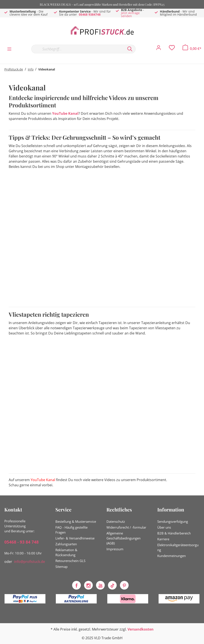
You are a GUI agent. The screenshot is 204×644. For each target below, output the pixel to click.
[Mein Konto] (159, 49)
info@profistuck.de (30, 562)
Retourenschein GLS (70, 561)
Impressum (115, 549)
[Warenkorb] (192, 49)
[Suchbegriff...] (78, 49)
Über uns (164, 527)
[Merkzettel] (172, 49)
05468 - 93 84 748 (22, 542)
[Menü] (9, 49)
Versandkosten (141, 629)
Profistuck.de (14, 69)
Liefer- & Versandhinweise (75, 538)
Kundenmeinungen (172, 556)
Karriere (163, 539)
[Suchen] (130, 49)
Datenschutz (116, 521)
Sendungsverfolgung (173, 521)
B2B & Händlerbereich (174, 533)
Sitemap (61, 567)
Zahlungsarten (66, 544)
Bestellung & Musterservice (76, 521)
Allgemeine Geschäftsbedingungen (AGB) (124, 538)
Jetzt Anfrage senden (130, 14)
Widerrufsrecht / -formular (126, 527)
